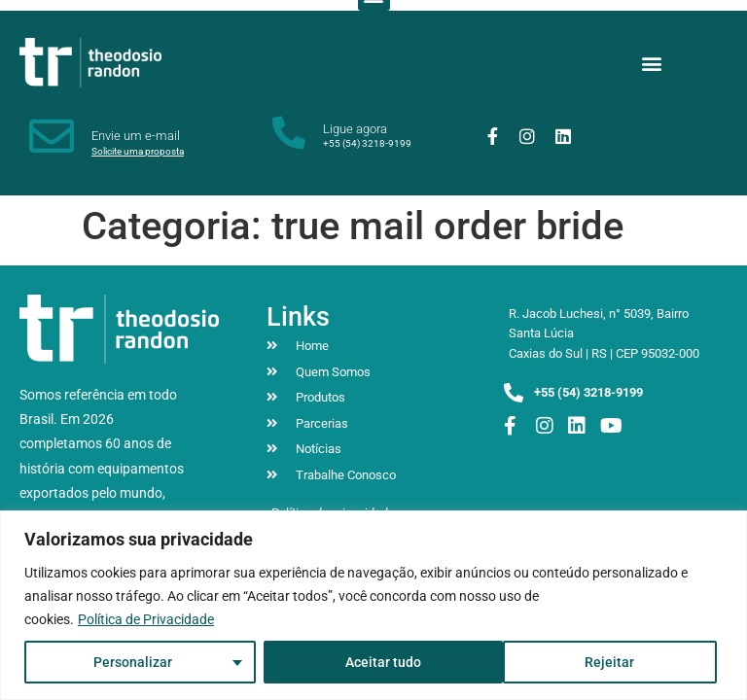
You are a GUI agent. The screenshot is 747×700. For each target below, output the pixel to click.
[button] (652, 63)
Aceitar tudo (603, 662)
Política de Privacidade (146, 619)
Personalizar (133, 662)
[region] (373, 605)
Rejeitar (369, 662)
